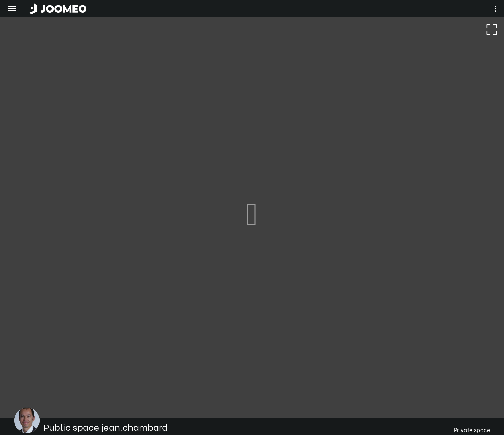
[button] (19, 399)
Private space (472, 430)
